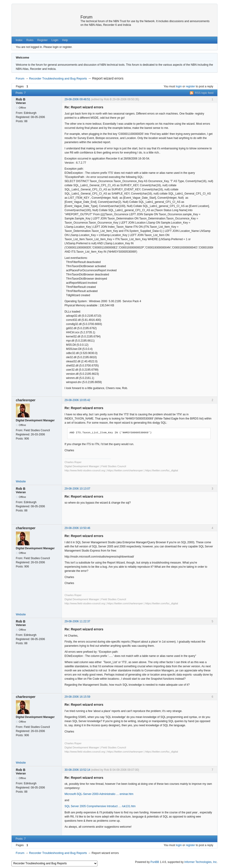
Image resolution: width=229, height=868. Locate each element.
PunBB (155, 862)
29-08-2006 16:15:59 (77, 697)
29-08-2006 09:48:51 (77, 99)
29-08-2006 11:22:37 (77, 621)
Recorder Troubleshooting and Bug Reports (58, 78)
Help (65, 40)
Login (55, 40)
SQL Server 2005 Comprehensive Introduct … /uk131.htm (100, 806)
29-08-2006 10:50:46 (77, 528)
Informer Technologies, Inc (201, 862)
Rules (30, 40)
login (179, 86)
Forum (87, 17)
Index (19, 40)
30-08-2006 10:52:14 (77, 770)
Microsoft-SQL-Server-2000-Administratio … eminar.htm (99, 794)
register (190, 86)
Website (21, 481)
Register (43, 40)
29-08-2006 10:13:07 (77, 489)
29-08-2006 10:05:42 (77, 400)
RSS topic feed (204, 93)
